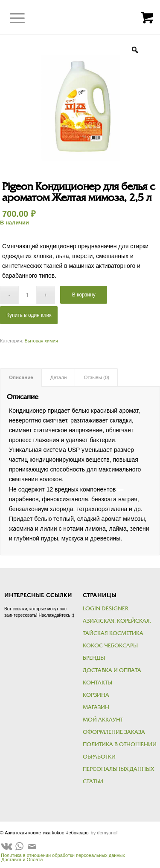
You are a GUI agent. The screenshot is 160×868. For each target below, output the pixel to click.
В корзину (84, 295)
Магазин (96, 707)
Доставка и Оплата (112, 670)
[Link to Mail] (32, 846)
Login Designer (105, 609)
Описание (21, 377)
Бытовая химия (41, 341)
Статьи (93, 782)
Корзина (96, 695)
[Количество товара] (28, 295)
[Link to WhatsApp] (19, 846)
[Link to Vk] (6, 846)
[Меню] (11, 18)
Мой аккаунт (103, 720)
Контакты (97, 683)
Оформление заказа (114, 732)
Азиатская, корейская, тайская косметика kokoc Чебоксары (117, 633)
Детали (59, 377)
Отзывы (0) (96, 377)
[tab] (21, 378)
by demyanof (104, 833)
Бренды (94, 658)
